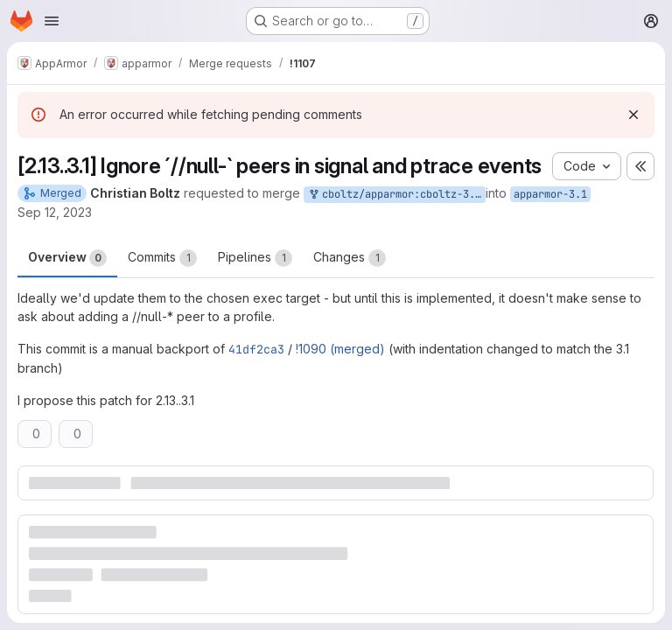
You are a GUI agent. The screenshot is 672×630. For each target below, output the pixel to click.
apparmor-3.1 (550, 194)
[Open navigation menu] (52, 21)
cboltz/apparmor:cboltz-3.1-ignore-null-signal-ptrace (396, 195)
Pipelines (255, 258)
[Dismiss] (633, 115)
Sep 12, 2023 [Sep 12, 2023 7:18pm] (55, 212)
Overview (67, 258)
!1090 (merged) (340, 349)
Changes (350, 258)
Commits (162, 258)
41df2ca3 (256, 349)
